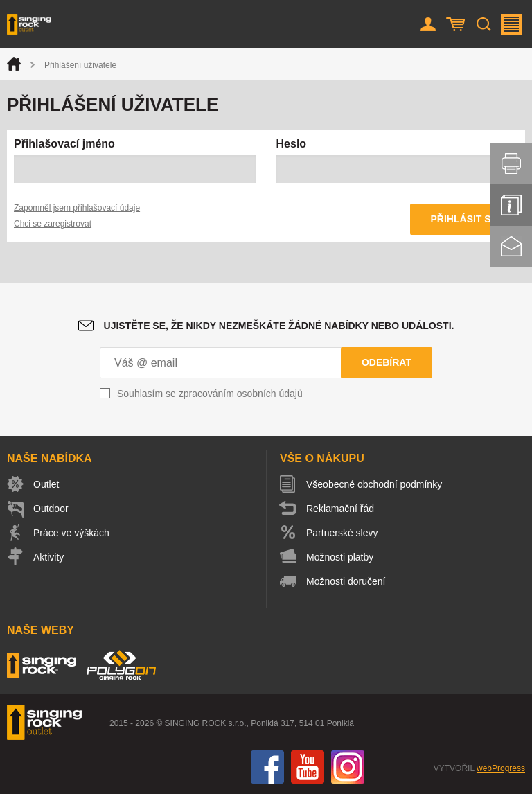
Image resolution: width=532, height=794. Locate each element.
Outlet (46, 484)
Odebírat (387, 362)
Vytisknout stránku (511, 164)
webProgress (501, 768)
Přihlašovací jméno (64, 144)
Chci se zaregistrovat (53, 224)
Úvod (14, 64)
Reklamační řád (340, 509)
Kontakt (511, 247)
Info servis (511, 205)
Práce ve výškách (71, 533)
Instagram (348, 767)
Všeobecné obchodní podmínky (374, 484)
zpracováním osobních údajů (241, 394)
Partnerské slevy (342, 533)
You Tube (308, 767)
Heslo (292, 144)
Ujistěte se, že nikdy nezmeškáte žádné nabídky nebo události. (279, 326)
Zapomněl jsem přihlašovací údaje (77, 208)
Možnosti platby (340, 557)
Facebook (267, 767)
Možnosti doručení (346, 581)
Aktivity (48, 557)
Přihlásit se (464, 219)
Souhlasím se (210, 394)
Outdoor (51, 509)
